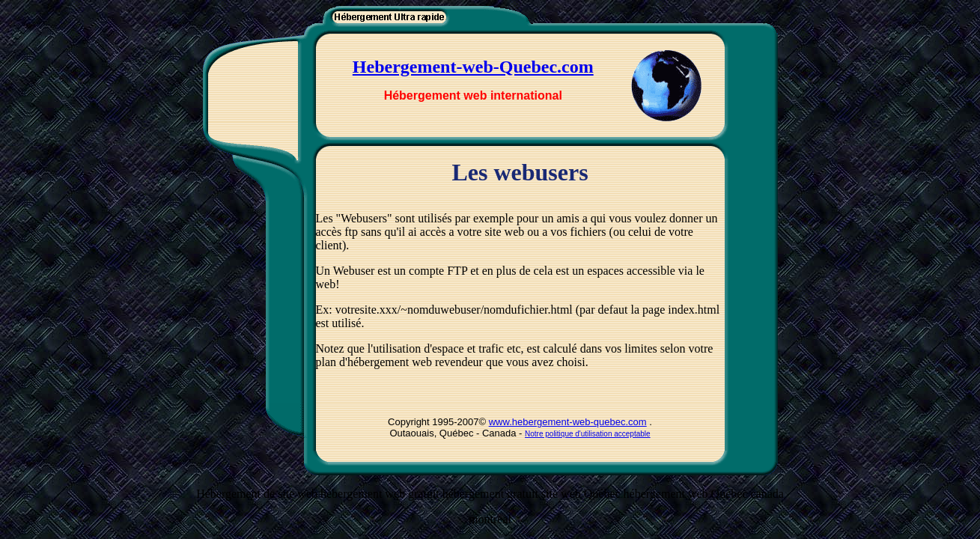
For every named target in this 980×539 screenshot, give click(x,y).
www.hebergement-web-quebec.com (568, 422)
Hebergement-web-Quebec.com (473, 67)
